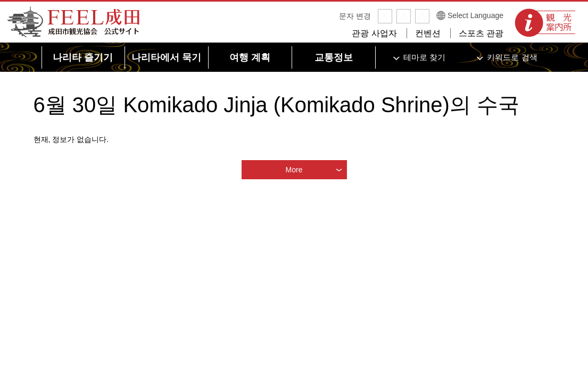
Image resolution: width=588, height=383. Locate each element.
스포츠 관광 (481, 33)
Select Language (475, 15)
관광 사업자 (374, 33)
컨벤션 (428, 33)
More (294, 170)
